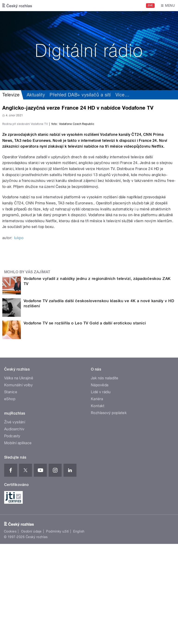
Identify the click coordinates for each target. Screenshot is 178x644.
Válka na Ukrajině (19, 478)
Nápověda (100, 485)
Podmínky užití (57, 631)
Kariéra (97, 499)
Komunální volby (18, 485)
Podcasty (12, 536)
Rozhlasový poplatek (109, 513)
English (79, 631)
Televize (11, 95)
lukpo (19, 338)
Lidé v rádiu (101, 492)
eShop (10, 499)
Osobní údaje (31, 631)
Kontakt (98, 506)
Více (122, 95)
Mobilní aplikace (18, 543)
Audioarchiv (14, 529)
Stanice (11, 492)
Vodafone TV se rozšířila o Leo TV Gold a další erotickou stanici (85, 423)
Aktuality (36, 95)
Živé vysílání (15, 522)
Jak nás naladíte (105, 478)
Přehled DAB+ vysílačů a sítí (80, 95)
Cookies (10, 631)
